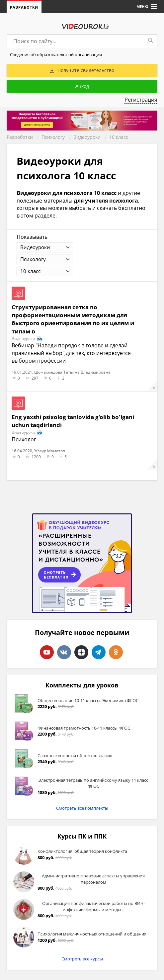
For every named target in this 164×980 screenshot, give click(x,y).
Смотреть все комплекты (82, 808)
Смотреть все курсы (82, 959)
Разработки (24, 7)
